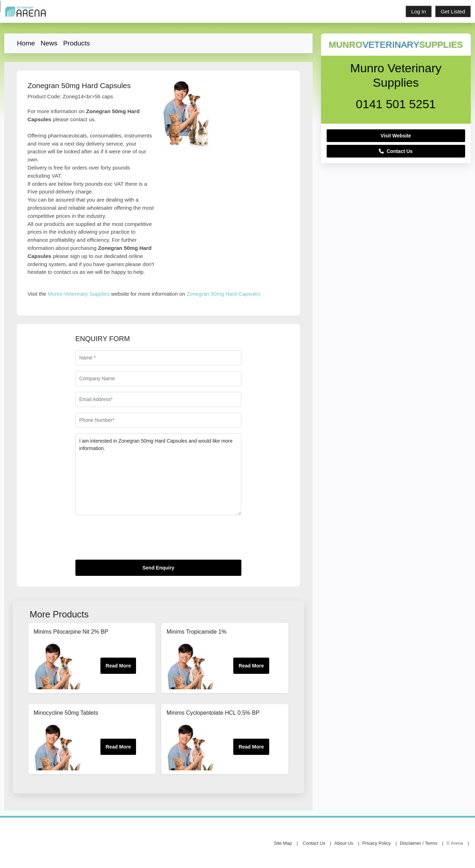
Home (26, 43)
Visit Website (396, 136)
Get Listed (453, 11)
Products (76, 43)
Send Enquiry (158, 568)
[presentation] (129, 540)
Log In (419, 11)
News (49, 43)
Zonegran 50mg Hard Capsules (224, 294)
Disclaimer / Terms (419, 844)
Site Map (283, 844)
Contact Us (396, 151)
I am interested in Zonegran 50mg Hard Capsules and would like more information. (158, 474)
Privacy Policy (377, 844)
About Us (344, 844)
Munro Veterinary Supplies (79, 294)
